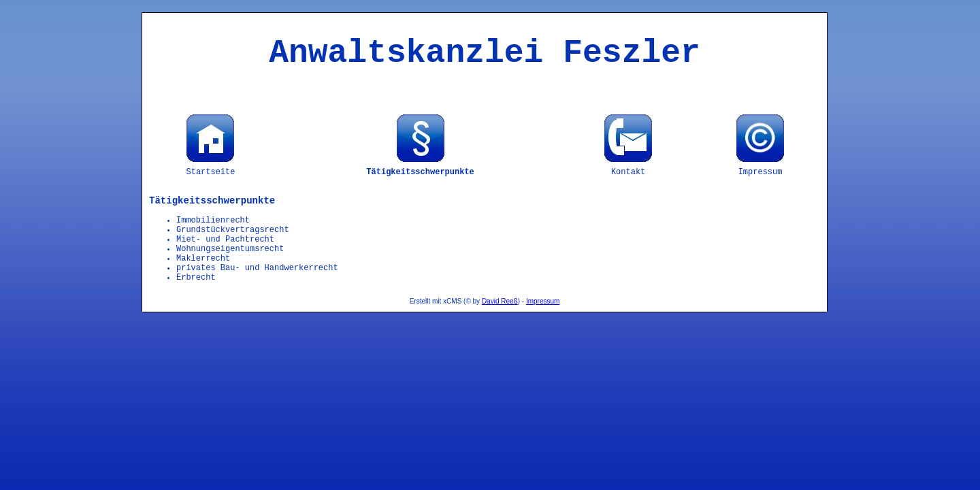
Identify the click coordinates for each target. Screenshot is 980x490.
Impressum (761, 172)
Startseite (210, 172)
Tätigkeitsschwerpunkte (420, 172)
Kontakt (628, 172)
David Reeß (500, 301)
